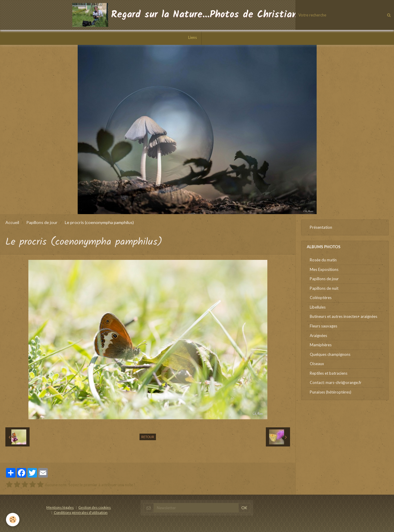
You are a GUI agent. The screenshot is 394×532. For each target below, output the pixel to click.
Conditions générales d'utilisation (81, 512)
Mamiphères (321, 345)
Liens (193, 37)
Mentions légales (60, 507)
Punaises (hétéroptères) (331, 392)
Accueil (12, 222)
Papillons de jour (42, 222)
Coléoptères (321, 298)
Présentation (321, 227)
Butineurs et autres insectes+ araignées (344, 316)
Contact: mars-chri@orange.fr (336, 382)
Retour (148, 437)
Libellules (318, 307)
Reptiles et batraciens (329, 373)
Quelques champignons (330, 354)
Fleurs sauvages (324, 326)
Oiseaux (317, 364)
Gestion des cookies (95, 507)
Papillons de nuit (324, 288)
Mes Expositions (324, 269)
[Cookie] (13, 520)
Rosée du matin (323, 260)
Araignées (318, 336)
